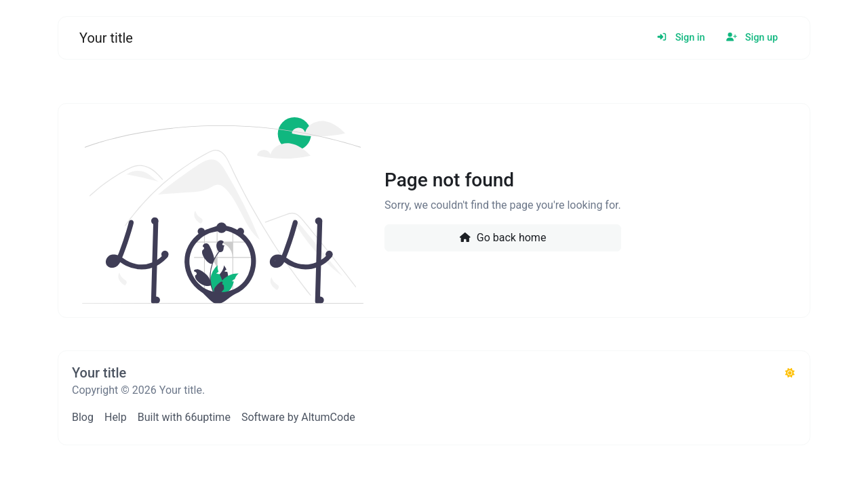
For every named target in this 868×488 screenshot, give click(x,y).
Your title (106, 38)
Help (116, 417)
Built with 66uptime (184, 417)
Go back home (502, 238)
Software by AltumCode (298, 417)
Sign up (752, 38)
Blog (83, 417)
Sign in (680, 38)
